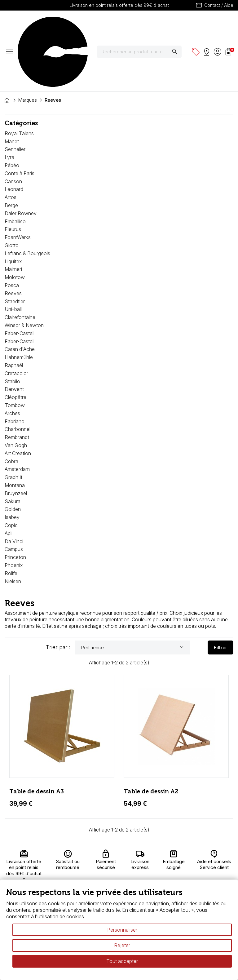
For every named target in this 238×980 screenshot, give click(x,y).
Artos (11, 143)
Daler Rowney (21, 159)
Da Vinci (14, 487)
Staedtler (15, 247)
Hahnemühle (19, 303)
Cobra (11, 407)
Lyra (9, 103)
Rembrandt (17, 383)
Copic (11, 471)
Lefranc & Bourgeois (27, 199)
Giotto (12, 191)
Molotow (15, 223)
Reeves (13, 239)
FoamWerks (18, 183)
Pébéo (12, 111)
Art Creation (18, 399)
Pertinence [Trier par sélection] (133, 593)
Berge (11, 151)
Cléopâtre (15, 343)
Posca (12, 231)
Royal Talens (19, 79)
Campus (14, 494)
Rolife (11, 519)
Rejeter (122, 945)
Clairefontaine (20, 263)
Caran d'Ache (20, 295)
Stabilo (12, 327)
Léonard (14, 135)
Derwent (14, 335)
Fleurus (13, 175)
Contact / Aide (214, 5)
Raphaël (14, 311)
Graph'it (13, 423)
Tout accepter (122, 961)
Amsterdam (17, 415)
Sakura (13, 447)
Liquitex (13, 207)
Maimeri (13, 215)
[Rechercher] (143, 24)
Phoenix (14, 511)
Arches (12, 359)
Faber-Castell (20, 279)
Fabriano (15, 367)
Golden (13, 455)
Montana (15, 431)
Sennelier (15, 95)
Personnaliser (122, 930)
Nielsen (13, 527)
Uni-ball (13, 255)
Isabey (12, 463)
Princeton (15, 503)
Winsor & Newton (24, 271)
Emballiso (15, 167)
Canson (13, 127)
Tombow (15, 351)
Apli (9, 479)
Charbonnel (18, 375)
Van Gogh (16, 391)
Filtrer (220, 593)
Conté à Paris (20, 119)
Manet (12, 87)
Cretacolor (16, 319)
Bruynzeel (16, 439)
